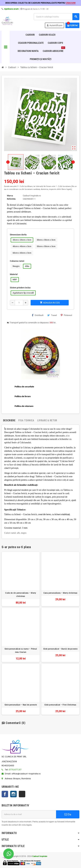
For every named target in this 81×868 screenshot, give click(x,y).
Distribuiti (38, 315)
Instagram (13, 794)
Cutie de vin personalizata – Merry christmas (21, 595)
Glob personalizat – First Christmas (60, 705)
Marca (10, 196)
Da (68, 814)
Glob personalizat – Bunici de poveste (60, 649)
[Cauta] (56, 17)
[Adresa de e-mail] (29, 814)
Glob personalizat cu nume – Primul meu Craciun (21, 651)
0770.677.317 (15, 770)
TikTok (22, 794)
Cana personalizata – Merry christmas (60, 593)
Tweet (52, 315)
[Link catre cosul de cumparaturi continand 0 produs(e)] (72, 25)
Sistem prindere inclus (20, 288)
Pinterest (66, 315)
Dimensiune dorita (18, 235)
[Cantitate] (19, 303)
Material (14, 274)
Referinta (11, 199)
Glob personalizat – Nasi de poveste (21, 705)
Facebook (5, 794)
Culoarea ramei (17, 261)
